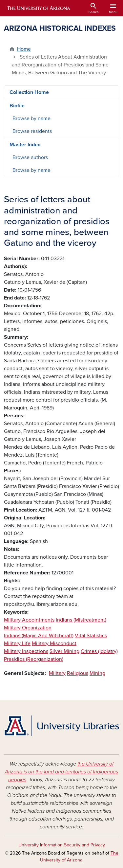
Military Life (17, 643)
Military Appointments (29, 620)
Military (57, 673)
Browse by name (31, 118)
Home (24, 49)
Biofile (17, 106)
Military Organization (28, 628)
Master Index (25, 145)
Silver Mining (64, 651)
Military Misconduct (54, 643)
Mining (97, 673)
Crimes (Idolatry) (99, 651)
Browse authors (30, 157)
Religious (78, 673)
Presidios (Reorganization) (34, 659)
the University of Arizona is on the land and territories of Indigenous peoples (61, 772)
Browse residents (32, 131)
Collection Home (29, 92)
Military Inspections (26, 651)
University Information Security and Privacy (62, 845)
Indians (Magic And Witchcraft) (39, 636)
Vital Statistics (91, 636)
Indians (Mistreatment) (81, 620)
